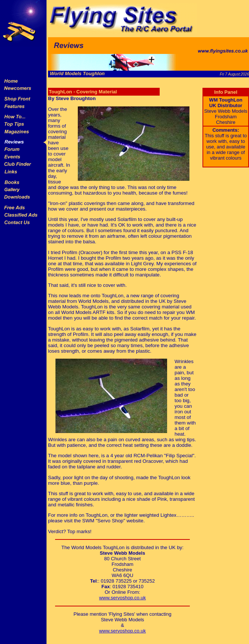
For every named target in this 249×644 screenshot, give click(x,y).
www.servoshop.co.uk (122, 598)
